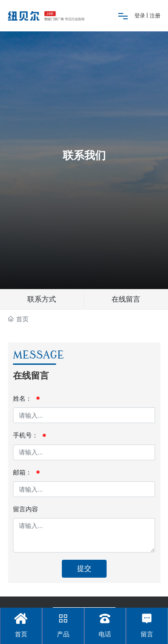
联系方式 (42, 299)
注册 (155, 15)
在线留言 (126, 299)
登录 (140, 15)
